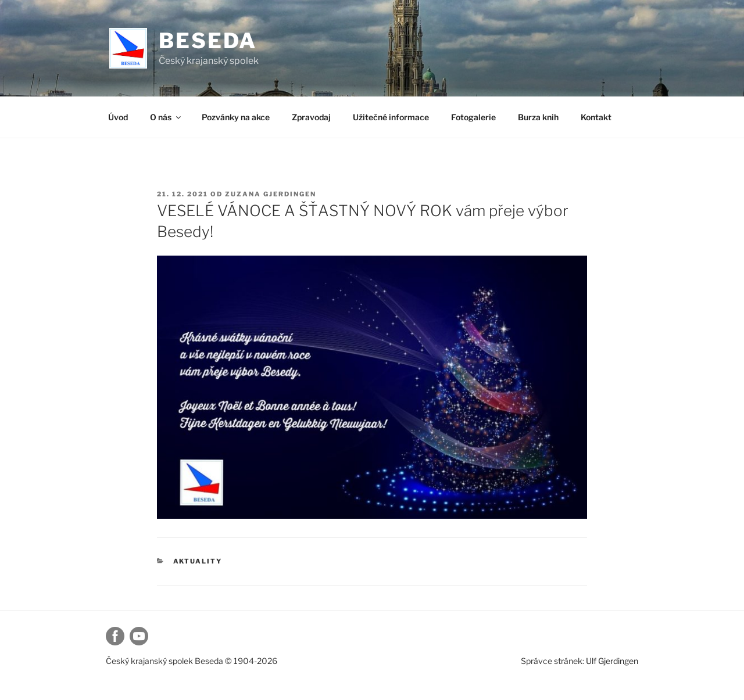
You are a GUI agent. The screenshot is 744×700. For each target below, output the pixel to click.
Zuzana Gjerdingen (271, 194)
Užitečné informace (391, 117)
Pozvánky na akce (236, 117)
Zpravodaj (311, 117)
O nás (166, 117)
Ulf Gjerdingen (612, 661)
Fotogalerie (473, 117)
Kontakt (596, 117)
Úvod (118, 117)
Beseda (208, 41)
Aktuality (198, 561)
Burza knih (538, 117)
